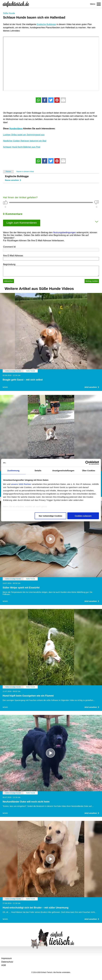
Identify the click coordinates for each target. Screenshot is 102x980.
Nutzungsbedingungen (65, 233)
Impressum (7, 958)
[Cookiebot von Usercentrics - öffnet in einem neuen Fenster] (87, 463)
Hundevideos (16, 129)
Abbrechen (8, 281)
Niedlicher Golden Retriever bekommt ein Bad (25, 141)
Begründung (9, 264)
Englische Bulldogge (46, 24)
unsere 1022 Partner (21, 484)
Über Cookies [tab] (89, 470)
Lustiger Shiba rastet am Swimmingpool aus (24, 135)
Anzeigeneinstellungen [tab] (63, 470)
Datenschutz (7, 962)
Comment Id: (9, 247)
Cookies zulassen (83, 516)
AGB (4, 965)
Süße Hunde (9, 13)
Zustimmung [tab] (13, 470)
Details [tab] (38, 470)
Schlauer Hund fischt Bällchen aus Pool (22, 147)
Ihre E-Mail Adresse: (13, 256)
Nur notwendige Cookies (50, 516)
